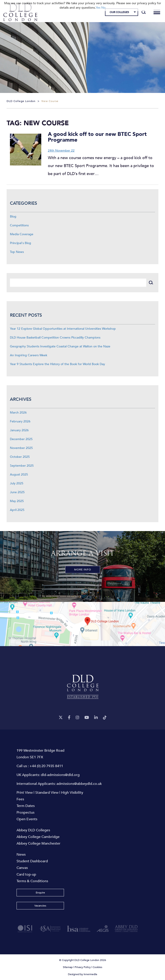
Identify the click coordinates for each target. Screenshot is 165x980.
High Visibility (72, 793)
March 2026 (18, 413)
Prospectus (25, 812)
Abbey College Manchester (38, 843)
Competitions (19, 225)
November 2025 (21, 448)
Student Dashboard (32, 861)
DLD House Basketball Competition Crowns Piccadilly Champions (55, 338)
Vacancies (40, 906)
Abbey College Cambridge (38, 837)
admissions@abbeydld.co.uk (79, 784)
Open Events (27, 819)
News (21, 855)
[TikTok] (105, 718)
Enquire (40, 893)
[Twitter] (61, 718)
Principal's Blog (21, 243)
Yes (98, 8)
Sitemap (68, 967)
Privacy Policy (83, 967)
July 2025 (17, 483)
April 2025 (17, 510)
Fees (20, 799)
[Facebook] (69, 718)
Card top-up (26, 874)
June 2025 (17, 492)
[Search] (144, 12)
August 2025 (19, 475)
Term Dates (26, 806)
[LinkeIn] (96, 718)
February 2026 (20, 421)
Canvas (22, 868)
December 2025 (21, 439)
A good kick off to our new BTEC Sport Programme (97, 137)
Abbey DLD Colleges (33, 830)
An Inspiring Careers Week (29, 355)
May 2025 (17, 501)
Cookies (97, 967)
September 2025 (22, 466)
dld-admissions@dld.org (60, 775)
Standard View (47, 793)
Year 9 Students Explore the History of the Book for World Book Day (57, 364)
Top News (17, 252)
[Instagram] (77, 718)
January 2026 (19, 430)
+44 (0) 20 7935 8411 (46, 766)
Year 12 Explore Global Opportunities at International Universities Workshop (63, 329)
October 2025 (20, 457)
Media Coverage (22, 234)
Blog (13, 217)
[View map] (82, 624)
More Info (83, 570)
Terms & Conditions (32, 881)
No (103, 8)
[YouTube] (87, 718)
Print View (25, 793)
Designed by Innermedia (82, 974)
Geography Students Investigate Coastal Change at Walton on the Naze (60, 346)
